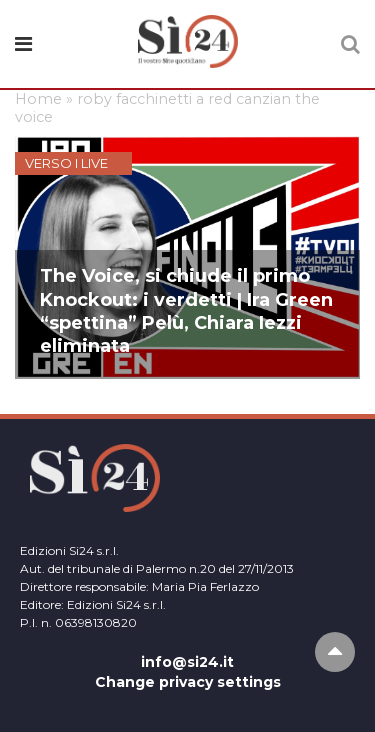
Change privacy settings (188, 682)
